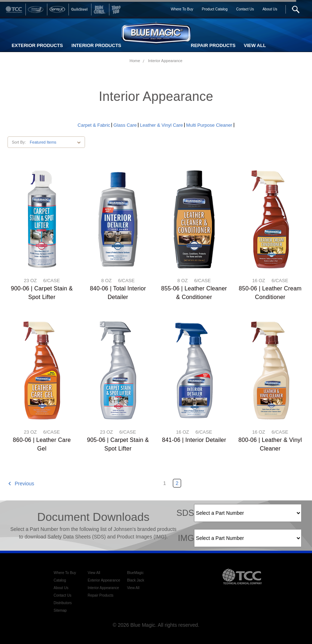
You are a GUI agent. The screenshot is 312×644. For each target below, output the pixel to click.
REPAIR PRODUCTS (213, 45)
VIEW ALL (255, 45)
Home (135, 61)
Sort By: (19, 142)
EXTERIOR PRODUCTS (37, 45)
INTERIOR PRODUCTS (96, 45)
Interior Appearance (165, 61)
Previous (21, 484)
